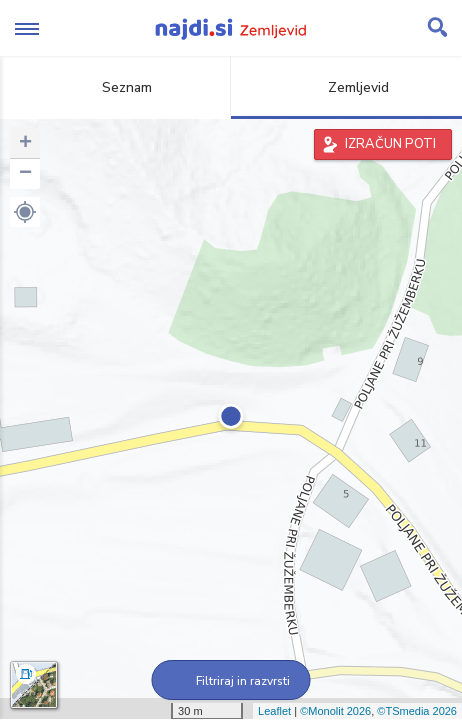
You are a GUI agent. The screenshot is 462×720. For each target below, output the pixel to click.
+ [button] (25, 144)
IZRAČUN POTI (390, 144)
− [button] (25, 174)
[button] (25, 212)
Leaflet (274, 711)
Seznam (115, 87)
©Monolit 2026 (335, 711)
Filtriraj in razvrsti (231, 681)
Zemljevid (347, 87)
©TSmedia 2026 (417, 711)
